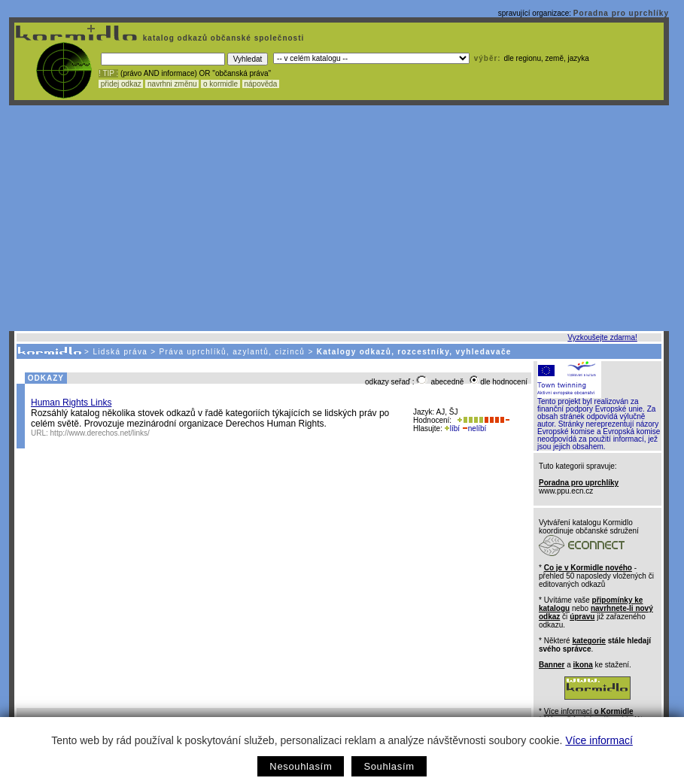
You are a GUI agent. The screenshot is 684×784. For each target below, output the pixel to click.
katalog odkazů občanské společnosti (222, 38)
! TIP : (108, 73)
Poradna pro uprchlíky (621, 13)
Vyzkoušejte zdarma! (602, 337)
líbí (452, 428)
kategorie (588, 641)
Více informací (599, 740)
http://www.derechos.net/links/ (100, 433)
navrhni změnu (172, 84)
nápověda (261, 84)
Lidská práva (120, 352)
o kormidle (220, 84)
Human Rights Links (71, 403)
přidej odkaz (121, 84)
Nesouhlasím (301, 766)
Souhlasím (389, 766)
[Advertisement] (339, 218)
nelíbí (474, 428)
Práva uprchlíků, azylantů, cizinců (233, 352)
